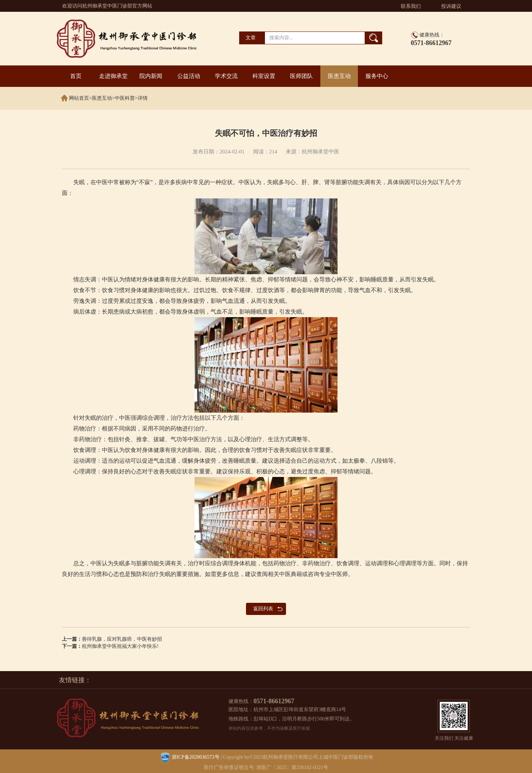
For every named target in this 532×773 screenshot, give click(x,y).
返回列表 (263, 609)
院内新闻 (151, 76)
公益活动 (189, 76)
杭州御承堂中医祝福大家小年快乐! (120, 646)
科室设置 (264, 76)
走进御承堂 (113, 76)
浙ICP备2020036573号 (196, 757)
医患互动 (339, 76)
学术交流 (226, 76)
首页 (76, 76)
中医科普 (125, 98)
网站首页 (79, 98)
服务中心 (377, 76)
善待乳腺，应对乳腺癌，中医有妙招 (122, 639)
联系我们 (411, 6)
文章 (251, 38)
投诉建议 (451, 6)
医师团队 (301, 76)
